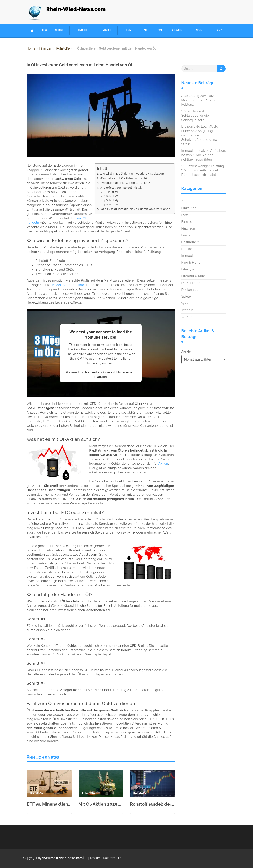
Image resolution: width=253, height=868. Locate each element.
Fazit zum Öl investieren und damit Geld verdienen (135, 209)
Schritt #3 (112, 200)
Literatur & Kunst (194, 276)
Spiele (147, 31)
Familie (187, 222)
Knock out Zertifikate (68, 285)
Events (219, 31)
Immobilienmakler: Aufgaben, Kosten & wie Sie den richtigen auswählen (204, 155)
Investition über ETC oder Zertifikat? (125, 183)
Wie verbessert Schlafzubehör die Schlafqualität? (195, 116)
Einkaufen (189, 208)
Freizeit (187, 235)
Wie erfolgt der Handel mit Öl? (121, 188)
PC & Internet (192, 283)
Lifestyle (129, 31)
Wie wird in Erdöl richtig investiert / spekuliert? (133, 174)
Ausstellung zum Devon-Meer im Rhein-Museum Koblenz (200, 100)
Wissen (199, 31)
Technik (187, 310)
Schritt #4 (112, 204)
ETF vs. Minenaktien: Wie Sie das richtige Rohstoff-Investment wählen (49, 804)
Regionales (177, 31)
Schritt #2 (112, 196)
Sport (161, 31)
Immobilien (190, 256)
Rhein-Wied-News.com (76, 9)
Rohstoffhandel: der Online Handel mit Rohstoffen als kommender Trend (152, 804)
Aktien (163, 464)
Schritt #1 (112, 192)
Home (31, 48)
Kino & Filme (191, 263)
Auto (44, 31)
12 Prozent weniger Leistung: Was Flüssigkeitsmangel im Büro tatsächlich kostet (203, 170)
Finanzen (83, 31)
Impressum (93, 858)
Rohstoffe (63, 48)
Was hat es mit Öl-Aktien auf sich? (124, 178)
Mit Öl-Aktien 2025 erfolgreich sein (101, 804)
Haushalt (106, 31)
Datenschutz (112, 858)
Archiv (186, 352)
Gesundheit (60, 31)
